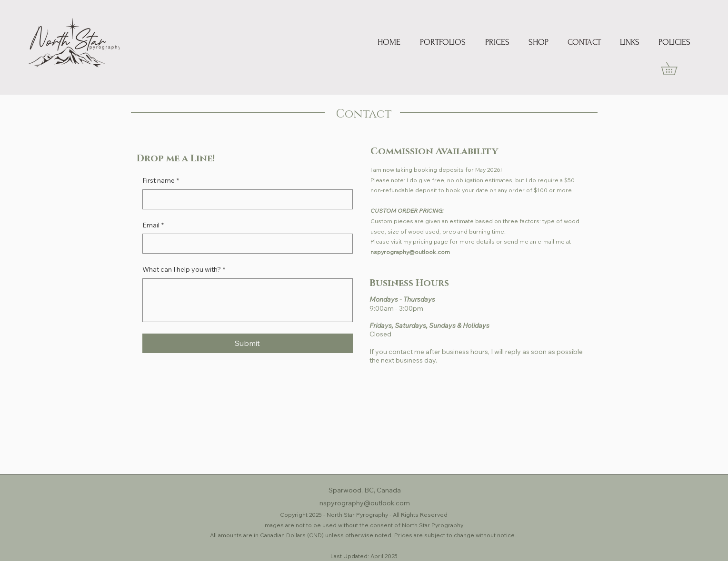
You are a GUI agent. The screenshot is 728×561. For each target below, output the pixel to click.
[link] (675, 69)
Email (153, 226)
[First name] (245, 199)
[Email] (245, 244)
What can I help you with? (184, 270)
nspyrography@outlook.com (410, 252)
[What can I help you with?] (248, 300)
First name (161, 181)
